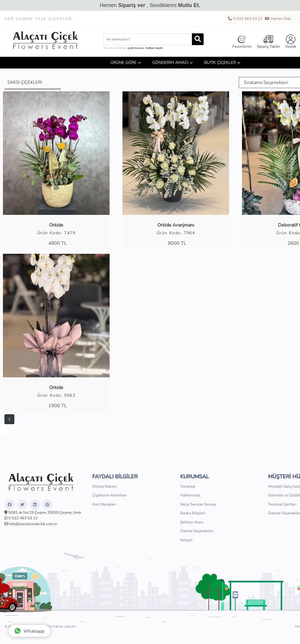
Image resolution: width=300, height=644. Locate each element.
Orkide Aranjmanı (176, 225)
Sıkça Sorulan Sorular (198, 504)
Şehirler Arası (192, 522)
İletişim (186, 540)
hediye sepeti (154, 48)
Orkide (56, 225)
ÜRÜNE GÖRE (123, 62)
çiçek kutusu (136, 48)
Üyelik (291, 42)
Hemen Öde (278, 19)
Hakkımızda (190, 495)
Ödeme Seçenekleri (197, 531)
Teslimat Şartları (282, 504)
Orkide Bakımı (104, 487)
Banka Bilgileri (193, 513)
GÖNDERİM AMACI (170, 62)
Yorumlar (188, 487)
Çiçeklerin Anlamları (110, 495)
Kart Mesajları (104, 504)
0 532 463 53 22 (245, 19)
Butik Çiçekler (220, 62)
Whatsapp (29, 631)
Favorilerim (242, 42)
